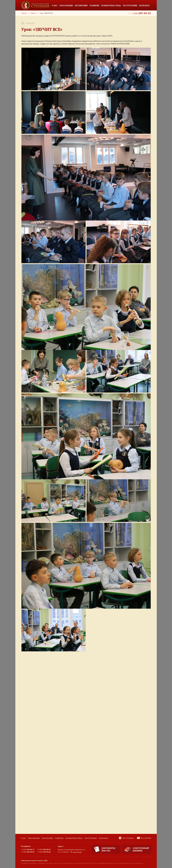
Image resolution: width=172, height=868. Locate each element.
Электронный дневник (136, 849)
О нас (23, 838)
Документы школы (103, 849)
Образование (34, 838)
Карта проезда (76, 852)
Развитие (59, 838)
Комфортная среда (74, 838)
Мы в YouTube (146, 838)
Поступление (91, 838)
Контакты (104, 838)
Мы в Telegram (128, 838)
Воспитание (47, 838)
